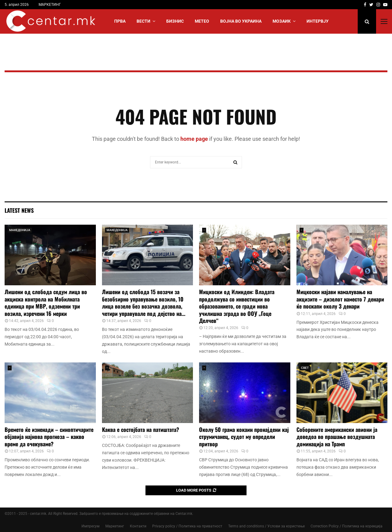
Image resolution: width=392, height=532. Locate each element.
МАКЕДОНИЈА (20, 230)
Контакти (138, 526)
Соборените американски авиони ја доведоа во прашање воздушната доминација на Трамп (337, 437)
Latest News (19, 210)
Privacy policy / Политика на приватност (187, 526)
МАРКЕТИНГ (50, 5)
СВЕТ (305, 368)
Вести (143, 21)
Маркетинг (115, 526)
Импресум (90, 526)
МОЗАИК (282, 21)
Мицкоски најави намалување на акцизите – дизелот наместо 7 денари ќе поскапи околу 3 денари (340, 299)
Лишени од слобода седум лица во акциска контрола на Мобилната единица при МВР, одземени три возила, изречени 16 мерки (46, 302)
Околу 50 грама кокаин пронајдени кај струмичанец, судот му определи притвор (244, 437)
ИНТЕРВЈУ (318, 21)
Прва (120, 21)
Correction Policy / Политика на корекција (347, 526)
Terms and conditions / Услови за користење (266, 526)
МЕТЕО (202, 21)
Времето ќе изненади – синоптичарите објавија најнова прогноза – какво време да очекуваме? (49, 437)
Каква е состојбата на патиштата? (141, 429)
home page (194, 139)
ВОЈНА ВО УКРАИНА (241, 21)
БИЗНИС (175, 21)
